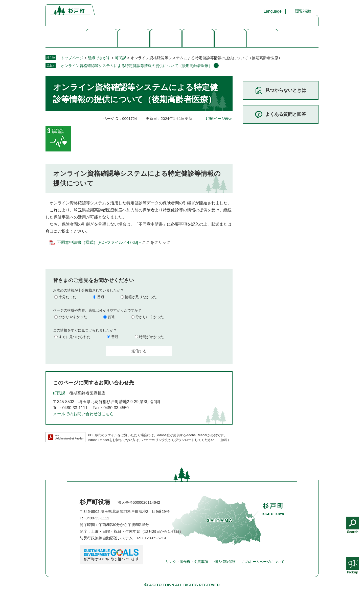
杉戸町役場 (95, 502)
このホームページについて (263, 562)
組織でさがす (99, 58)
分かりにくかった (150, 317)
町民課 (120, 58)
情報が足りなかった (141, 297)
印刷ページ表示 (219, 118)
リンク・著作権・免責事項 (187, 562)
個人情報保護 (225, 562)
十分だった (67, 297)
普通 (101, 297)
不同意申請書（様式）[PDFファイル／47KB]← (100, 242)
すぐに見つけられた (75, 337)
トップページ (72, 58)
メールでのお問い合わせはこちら (83, 414)
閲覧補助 (303, 11)
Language (273, 11)
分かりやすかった (73, 317)
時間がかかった (151, 337)
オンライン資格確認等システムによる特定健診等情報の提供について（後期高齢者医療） (136, 66)
